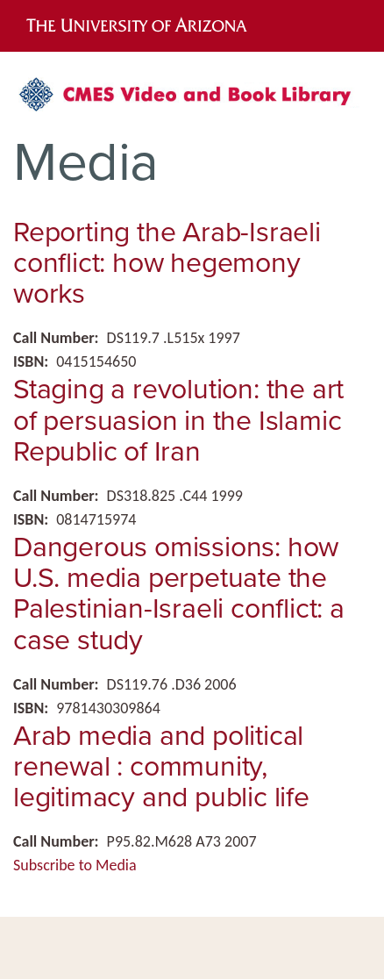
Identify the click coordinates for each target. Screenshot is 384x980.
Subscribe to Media (75, 865)
